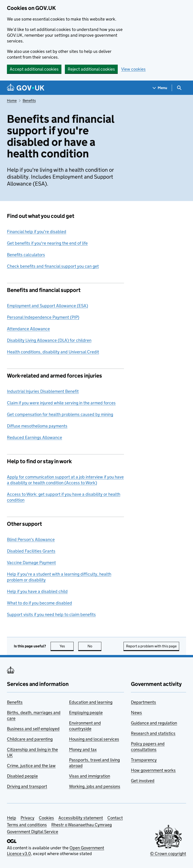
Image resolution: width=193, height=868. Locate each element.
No (95, 646)
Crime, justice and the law (31, 766)
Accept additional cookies (34, 69)
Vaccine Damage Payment (31, 563)
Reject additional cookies (91, 69)
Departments (143, 702)
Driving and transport (27, 786)
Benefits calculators (26, 255)
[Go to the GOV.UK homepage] (26, 88)
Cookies (46, 818)
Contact (115, 818)
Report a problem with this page (151, 646)
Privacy (27, 818)
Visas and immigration (90, 776)
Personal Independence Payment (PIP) (43, 317)
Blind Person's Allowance (31, 539)
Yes (67, 646)
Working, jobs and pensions (95, 786)
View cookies (133, 69)
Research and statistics (153, 733)
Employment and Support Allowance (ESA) (47, 306)
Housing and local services (94, 739)
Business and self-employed (33, 729)
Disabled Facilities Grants (31, 551)
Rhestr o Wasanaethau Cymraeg (81, 825)
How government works (153, 770)
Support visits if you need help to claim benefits (51, 614)
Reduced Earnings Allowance (35, 437)
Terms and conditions (27, 825)
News (136, 713)
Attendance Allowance (28, 329)
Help (12, 818)
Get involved (143, 781)
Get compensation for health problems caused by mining (60, 414)
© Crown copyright (168, 854)
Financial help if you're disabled (37, 232)
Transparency (144, 760)
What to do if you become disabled (39, 603)
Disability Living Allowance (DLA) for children (49, 340)
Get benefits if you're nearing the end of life (47, 243)
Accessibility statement (81, 818)
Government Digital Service (33, 832)
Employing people (86, 713)
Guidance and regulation (154, 723)
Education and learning (91, 702)
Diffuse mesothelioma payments (37, 426)
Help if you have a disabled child (37, 591)
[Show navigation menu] (160, 88)
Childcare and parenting (30, 739)
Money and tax (83, 749)
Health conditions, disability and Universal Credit (53, 352)
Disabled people (22, 776)
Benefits (29, 101)
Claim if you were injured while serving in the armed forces (61, 403)
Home (12, 101)
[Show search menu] (179, 88)
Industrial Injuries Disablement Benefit (43, 391)
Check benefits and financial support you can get (53, 266)
